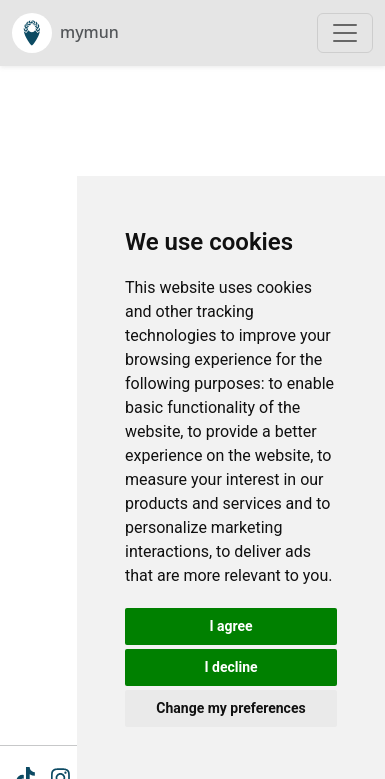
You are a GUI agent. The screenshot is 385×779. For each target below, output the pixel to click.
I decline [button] (230, 667)
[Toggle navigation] (345, 33)
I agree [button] (230, 626)
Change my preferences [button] (230, 708)
